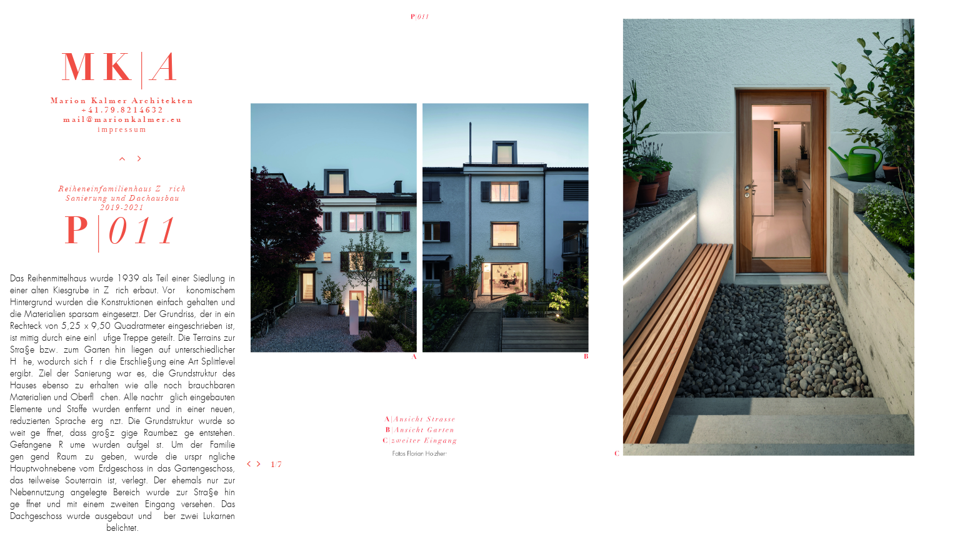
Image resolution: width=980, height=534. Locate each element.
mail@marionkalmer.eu (123, 120)
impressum (122, 129)
